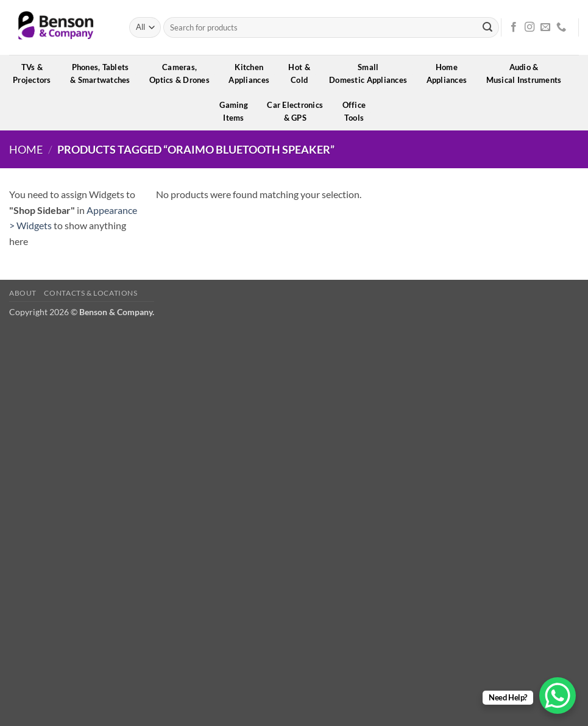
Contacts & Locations (90, 293)
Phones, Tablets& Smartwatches (104, 73)
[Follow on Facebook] (514, 27)
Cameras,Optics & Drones (183, 73)
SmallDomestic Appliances (372, 73)
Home (26, 149)
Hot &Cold (303, 73)
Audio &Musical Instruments (528, 73)
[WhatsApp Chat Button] (558, 696)
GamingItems (238, 111)
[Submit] (487, 27)
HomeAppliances (451, 73)
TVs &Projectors (36, 73)
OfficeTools (358, 111)
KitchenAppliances (253, 73)
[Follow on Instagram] (530, 27)
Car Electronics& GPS (299, 111)
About (23, 293)
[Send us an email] (545, 27)
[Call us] (561, 27)
